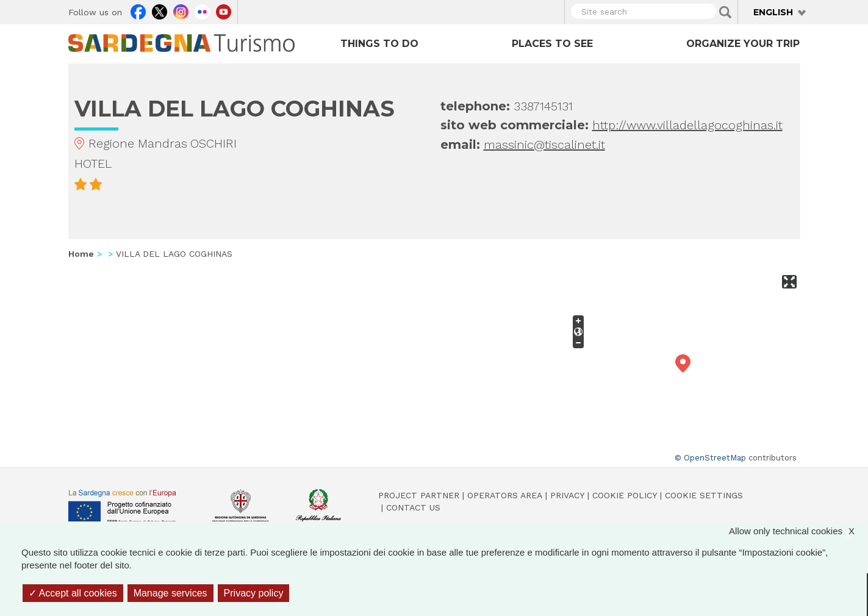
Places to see (552, 44)
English (773, 12)
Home (81, 254)
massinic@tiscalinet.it (544, 145)
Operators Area (505, 495)
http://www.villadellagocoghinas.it (687, 125)
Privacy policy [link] (254, 593)
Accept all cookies (73, 593)
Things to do (379, 44)
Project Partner (419, 495)
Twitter (160, 10)
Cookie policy (625, 495)
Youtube (224, 10)
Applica (725, 12)
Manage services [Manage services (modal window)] (170, 593)
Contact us (413, 507)
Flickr (202, 10)
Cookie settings (704, 495)
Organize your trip (743, 44)
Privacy (567, 495)
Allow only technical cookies (798, 531)
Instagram (181, 10)
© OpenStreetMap (710, 458)
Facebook (138, 10)
